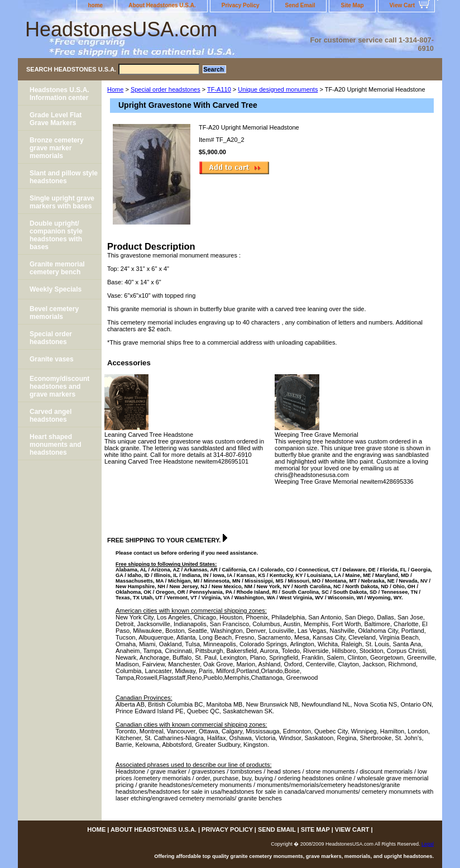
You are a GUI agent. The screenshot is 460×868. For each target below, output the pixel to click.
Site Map (352, 5)
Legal (428, 844)
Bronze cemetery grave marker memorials (57, 148)
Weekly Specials (56, 289)
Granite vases (52, 359)
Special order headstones (166, 89)
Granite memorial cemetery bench (57, 268)
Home (115, 89)
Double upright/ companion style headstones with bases (56, 235)
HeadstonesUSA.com (121, 29)
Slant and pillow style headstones (64, 177)
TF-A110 (219, 89)
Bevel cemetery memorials (54, 313)
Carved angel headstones (51, 416)
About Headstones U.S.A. (162, 5)
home (96, 5)
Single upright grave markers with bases (62, 202)
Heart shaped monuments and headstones (56, 445)
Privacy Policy (241, 5)
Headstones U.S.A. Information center (59, 94)
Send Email (300, 5)
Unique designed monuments (278, 89)
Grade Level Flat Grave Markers (56, 119)
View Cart (402, 5)
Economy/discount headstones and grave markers (59, 387)
